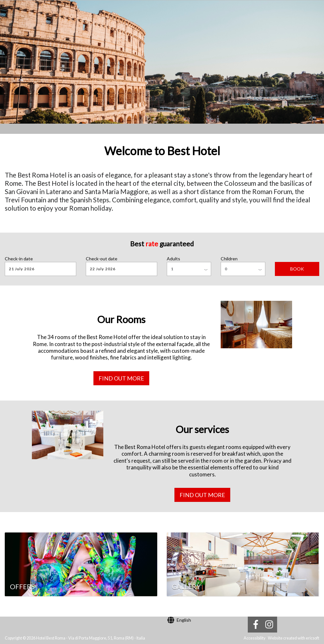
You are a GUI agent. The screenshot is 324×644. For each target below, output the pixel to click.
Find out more (121, 378)
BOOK (297, 269)
